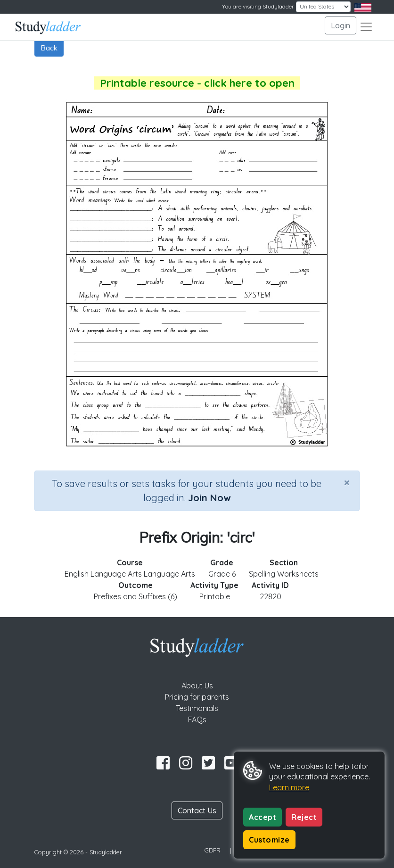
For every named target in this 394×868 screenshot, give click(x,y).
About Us (197, 686)
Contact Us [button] (197, 810)
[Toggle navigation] (366, 27)
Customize (269, 840)
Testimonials (197, 708)
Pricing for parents (197, 697)
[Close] (347, 482)
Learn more (289, 787)
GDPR (213, 850)
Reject (304, 817)
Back (49, 48)
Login (341, 25)
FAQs (197, 719)
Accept (263, 817)
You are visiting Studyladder (258, 6)
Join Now (209, 498)
